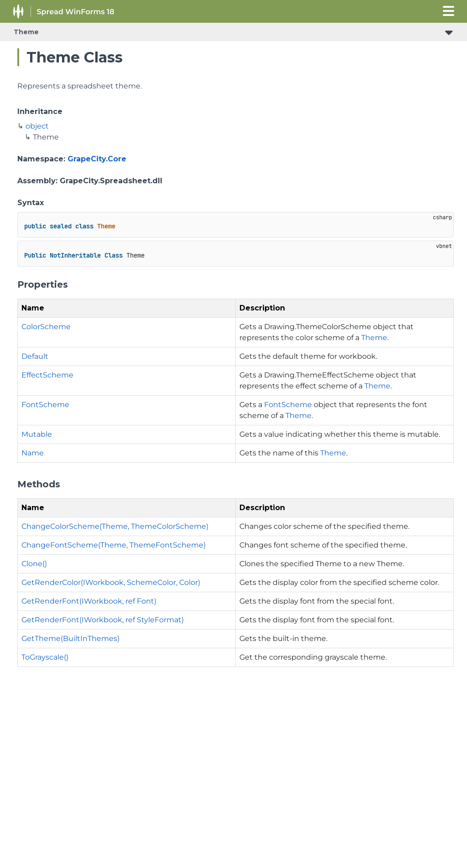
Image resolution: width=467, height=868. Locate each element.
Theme (26, 32)
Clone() (34, 564)
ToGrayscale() (45, 657)
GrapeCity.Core (97, 159)
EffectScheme (47, 375)
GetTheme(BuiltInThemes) (70, 638)
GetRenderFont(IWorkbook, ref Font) (89, 601)
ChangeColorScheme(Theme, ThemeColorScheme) (115, 526)
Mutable (37, 434)
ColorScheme (46, 327)
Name (33, 453)
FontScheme (45, 405)
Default (35, 356)
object (37, 126)
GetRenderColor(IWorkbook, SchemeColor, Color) (111, 582)
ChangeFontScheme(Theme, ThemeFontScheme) (114, 545)
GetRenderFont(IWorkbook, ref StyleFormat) (103, 620)
